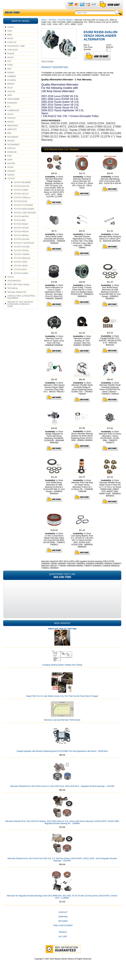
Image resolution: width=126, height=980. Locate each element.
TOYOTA (11, 186)
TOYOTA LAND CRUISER (25, 220)
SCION (10, 175)
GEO (9, 76)
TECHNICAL (13, 296)
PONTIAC (11, 156)
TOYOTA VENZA (21, 273)
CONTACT (63, 920)
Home (44, 27)
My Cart (63, 944)
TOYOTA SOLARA (22, 247)
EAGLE (10, 65)
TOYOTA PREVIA (21, 239)
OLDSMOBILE (13, 152)
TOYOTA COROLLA (22, 205)
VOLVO (10, 284)
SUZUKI (11, 182)
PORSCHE (12, 160)
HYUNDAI (12, 88)
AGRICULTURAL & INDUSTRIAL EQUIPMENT (21, 304)
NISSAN (11, 148)
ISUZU (10, 95)
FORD (10, 72)
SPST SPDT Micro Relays (18, 292)
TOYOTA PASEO (21, 232)
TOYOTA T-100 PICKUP (24, 250)
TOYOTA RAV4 (20, 277)
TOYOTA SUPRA (21, 281)
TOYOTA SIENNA (21, 243)
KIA (9, 114)
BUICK (10, 46)
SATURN (11, 171)
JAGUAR (11, 99)
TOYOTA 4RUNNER (22, 190)
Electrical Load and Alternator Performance (62, 727)
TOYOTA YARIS (20, 269)
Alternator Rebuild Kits (17, 300)
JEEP (10, 103)
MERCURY (12, 137)
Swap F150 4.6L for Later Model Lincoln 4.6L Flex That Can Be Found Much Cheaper (62, 704)
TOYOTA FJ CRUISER (23, 213)
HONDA (11, 80)
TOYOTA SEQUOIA (22, 266)
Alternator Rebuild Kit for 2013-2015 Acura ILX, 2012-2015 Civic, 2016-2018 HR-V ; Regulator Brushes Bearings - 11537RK (62, 794)
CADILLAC (12, 50)
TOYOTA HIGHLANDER (24, 216)
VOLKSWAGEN (14, 288)
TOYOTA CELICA (21, 201)
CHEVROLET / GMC (16, 53)
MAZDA (11, 129)
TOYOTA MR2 (20, 228)
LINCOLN (11, 125)
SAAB (10, 167)
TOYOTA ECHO (20, 209)
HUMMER (12, 84)
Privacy (63, 940)
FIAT (9, 69)
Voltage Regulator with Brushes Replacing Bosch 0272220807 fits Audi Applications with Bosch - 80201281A (62, 759)
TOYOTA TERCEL (21, 258)
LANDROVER (13, 118)
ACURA (11, 35)
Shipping (63, 924)
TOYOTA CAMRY (21, 197)
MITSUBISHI (13, 144)
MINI (9, 141)
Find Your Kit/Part (63, 933)
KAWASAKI (12, 110)
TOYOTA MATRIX (21, 224)
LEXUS (10, 122)
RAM (9, 163)
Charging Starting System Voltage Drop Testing (62, 672)
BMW (10, 42)
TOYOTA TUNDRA (22, 262)
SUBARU (11, 178)
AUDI (10, 38)
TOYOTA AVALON (21, 194)
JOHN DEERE (13, 107)
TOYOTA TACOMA (22, 254)
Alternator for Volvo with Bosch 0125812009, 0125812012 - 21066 (20, 312)
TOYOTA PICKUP (21, 235)
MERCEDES (13, 133)
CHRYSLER (12, 57)
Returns (63, 929)
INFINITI (11, 91)
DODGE (11, 61)
